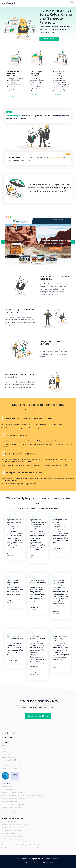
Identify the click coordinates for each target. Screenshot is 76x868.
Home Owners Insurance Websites (13, 798)
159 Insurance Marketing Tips (11, 830)
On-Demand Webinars (9, 821)
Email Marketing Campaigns (11, 789)
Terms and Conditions (31, 862)
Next (73, 242)
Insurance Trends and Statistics (12, 827)
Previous (3, 242)
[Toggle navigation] (72, 3)
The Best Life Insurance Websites (12, 807)
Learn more (57, 95)
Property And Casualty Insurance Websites (16, 804)
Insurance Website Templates (12, 836)
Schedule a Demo (49, 39)
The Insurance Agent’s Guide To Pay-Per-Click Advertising (21, 845)
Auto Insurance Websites (10, 801)
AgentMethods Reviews (9, 766)
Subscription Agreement (10, 757)
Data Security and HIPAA (10, 769)
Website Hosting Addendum (11, 760)
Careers (4, 748)
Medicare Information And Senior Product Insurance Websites (22, 795)
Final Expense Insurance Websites (13, 810)
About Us (5, 745)
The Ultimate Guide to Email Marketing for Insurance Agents (22, 848)
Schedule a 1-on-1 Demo (38, 716)
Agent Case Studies (8, 833)
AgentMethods (38, 859)
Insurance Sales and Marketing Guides (15, 824)
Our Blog (4, 751)
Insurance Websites (8, 786)
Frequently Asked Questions (11, 763)
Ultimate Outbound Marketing (12, 792)
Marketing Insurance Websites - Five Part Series (17, 842)
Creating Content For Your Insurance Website (17, 839)
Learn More (11, 97)
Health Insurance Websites (10, 813)
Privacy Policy (6, 754)
